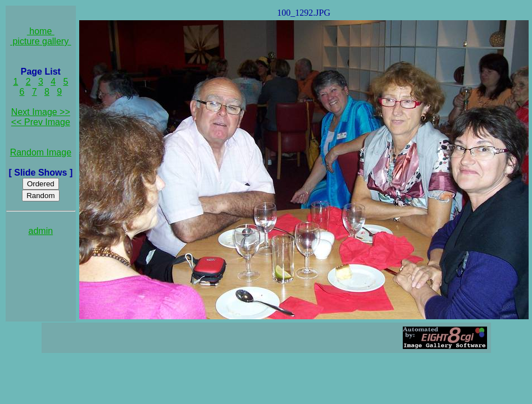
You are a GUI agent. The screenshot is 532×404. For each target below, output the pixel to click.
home (41, 31)
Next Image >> (41, 112)
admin (41, 231)
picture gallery (41, 41)
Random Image (41, 152)
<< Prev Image (41, 122)
